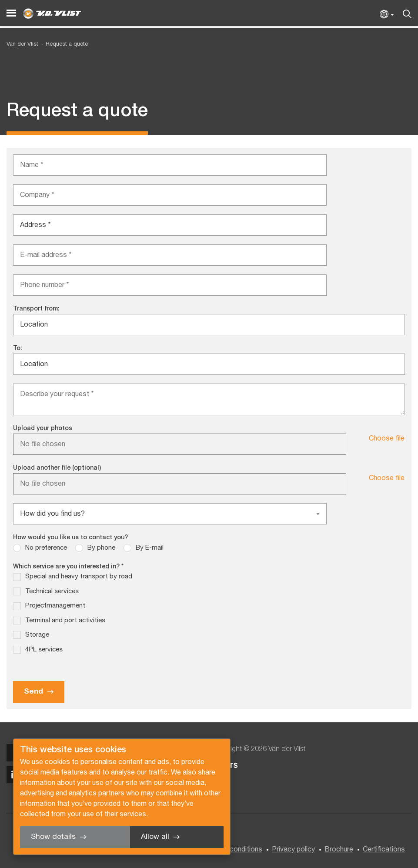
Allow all (155, 837)
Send (33, 692)
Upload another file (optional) (57, 468)
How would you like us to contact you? (70, 538)
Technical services (52, 591)
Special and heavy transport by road (79, 577)
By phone (101, 548)
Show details (53, 837)
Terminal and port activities (65, 621)
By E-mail (150, 548)
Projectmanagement (55, 606)
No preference (46, 548)
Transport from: (36, 309)
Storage (37, 635)
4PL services (44, 650)
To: (18, 349)
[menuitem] (63, 45)
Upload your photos (43, 429)
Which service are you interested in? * (68, 567)
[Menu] (11, 13)
